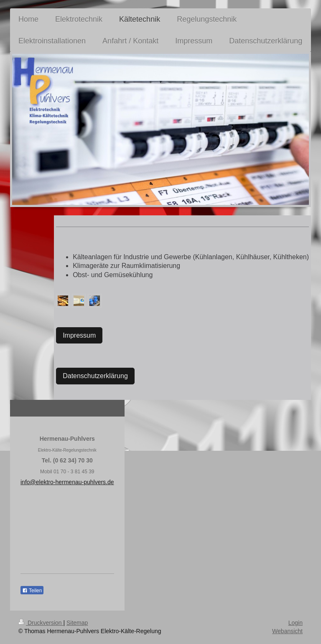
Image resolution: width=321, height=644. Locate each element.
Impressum (79, 335)
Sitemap (77, 623)
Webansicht (287, 631)
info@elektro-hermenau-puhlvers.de (67, 482)
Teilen (32, 591)
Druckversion (41, 623)
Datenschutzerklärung (95, 376)
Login (296, 623)
